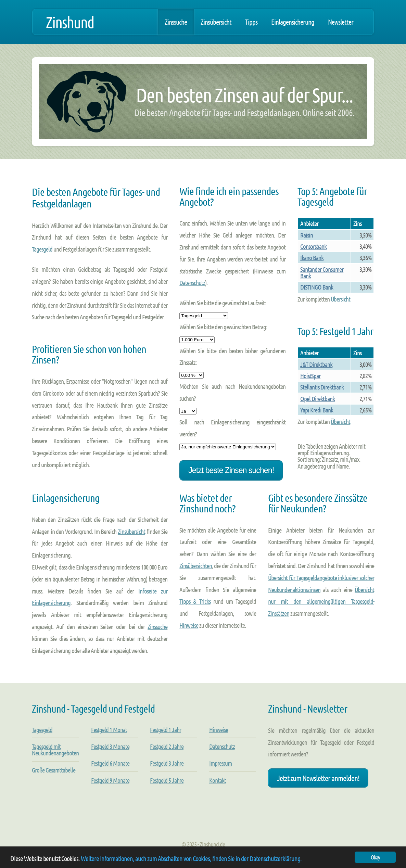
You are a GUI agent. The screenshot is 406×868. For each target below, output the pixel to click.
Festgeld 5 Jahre (167, 780)
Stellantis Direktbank (322, 387)
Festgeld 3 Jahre (167, 763)
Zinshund (70, 22)
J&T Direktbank (316, 364)
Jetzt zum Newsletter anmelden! (318, 778)
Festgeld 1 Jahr (166, 730)
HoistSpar (310, 376)
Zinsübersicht (216, 22)
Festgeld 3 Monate (110, 746)
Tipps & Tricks (195, 601)
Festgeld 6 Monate (110, 763)
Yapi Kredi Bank (317, 410)
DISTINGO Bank (317, 287)
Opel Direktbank (318, 399)
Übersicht (340, 299)
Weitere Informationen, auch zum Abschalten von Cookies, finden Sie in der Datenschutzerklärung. (191, 858)
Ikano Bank (312, 258)
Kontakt (218, 780)
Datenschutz (192, 283)
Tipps (251, 22)
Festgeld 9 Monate (110, 780)
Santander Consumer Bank (322, 272)
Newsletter (341, 22)
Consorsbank (313, 246)
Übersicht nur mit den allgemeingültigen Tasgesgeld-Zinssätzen (321, 602)
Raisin (307, 235)
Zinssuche (176, 22)
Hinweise (189, 625)
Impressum (220, 763)
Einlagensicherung (293, 22)
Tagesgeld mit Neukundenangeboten (55, 750)
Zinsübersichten (196, 566)
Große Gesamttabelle (54, 770)
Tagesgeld (42, 249)
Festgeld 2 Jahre (167, 746)
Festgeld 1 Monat (109, 730)
